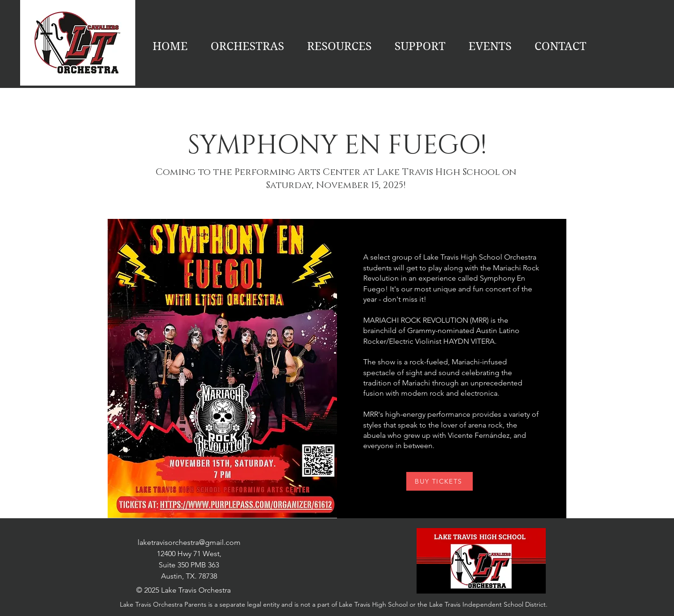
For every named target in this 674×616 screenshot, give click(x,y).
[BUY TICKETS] (440, 481)
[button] (490, 46)
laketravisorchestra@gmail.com (189, 542)
